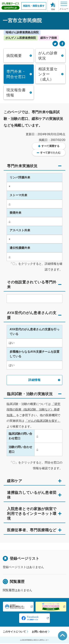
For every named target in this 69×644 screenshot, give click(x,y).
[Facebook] (62, 44)
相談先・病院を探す (34, 6)
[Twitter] (55, 44)
